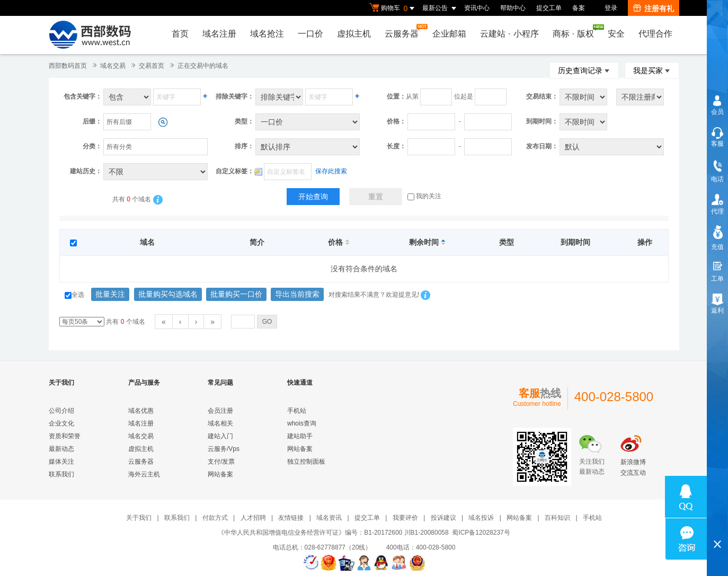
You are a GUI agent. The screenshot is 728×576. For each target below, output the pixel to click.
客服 (717, 144)
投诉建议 (443, 518)
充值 (717, 247)
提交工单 (549, 8)
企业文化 (61, 423)
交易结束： (542, 96)
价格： (396, 121)
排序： (244, 146)
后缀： (92, 121)
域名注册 (219, 34)
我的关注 (424, 196)
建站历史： (86, 171)
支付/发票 (221, 462)
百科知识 (557, 518)
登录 (611, 8)
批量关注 (110, 294)
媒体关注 (61, 462)
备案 (579, 8)
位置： (396, 96)
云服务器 (404, 31)
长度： (396, 146)
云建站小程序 (509, 34)
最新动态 (61, 449)
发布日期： (542, 146)
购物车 (393, 8)
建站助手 (300, 436)
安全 (616, 34)
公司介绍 (61, 411)
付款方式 (215, 518)
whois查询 (302, 423)
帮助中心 (513, 8)
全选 (74, 295)
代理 (717, 211)
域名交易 (113, 66)
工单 (717, 279)
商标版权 (576, 31)
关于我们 (139, 518)
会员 (717, 112)
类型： (244, 121)
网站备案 (220, 474)
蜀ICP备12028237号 (481, 533)
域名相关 (220, 423)
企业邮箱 (449, 34)
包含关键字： (83, 96)
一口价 (310, 34)
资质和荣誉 (65, 436)
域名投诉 (481, 518)
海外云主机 (144, 474)
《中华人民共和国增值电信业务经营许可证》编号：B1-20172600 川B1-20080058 (333, 533)
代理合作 (655, 34)
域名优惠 (141, 411)
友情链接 (291, 518)
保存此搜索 (331, 171)
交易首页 (152, 66)
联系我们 (61, 474)
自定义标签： (235, 171)
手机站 (297, 411)
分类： (92, 146)
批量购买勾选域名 (168, 294)
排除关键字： (235, 96)
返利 (717, 311)
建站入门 (220, 436)
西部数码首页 (68, 66)
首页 (180, 34)
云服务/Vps (224, 449)
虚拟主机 (354, 34)
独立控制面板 (306, 462)
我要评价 (405, 518)
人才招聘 (253, 518)
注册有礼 (654, 8)
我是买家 (652, 70)
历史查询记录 (584, 70)
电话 (717, 179)
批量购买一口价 (236, 294)
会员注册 (220, 411)
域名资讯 (329, 518)
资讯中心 (477, 8)
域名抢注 (267, 34)
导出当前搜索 (297, 294)
